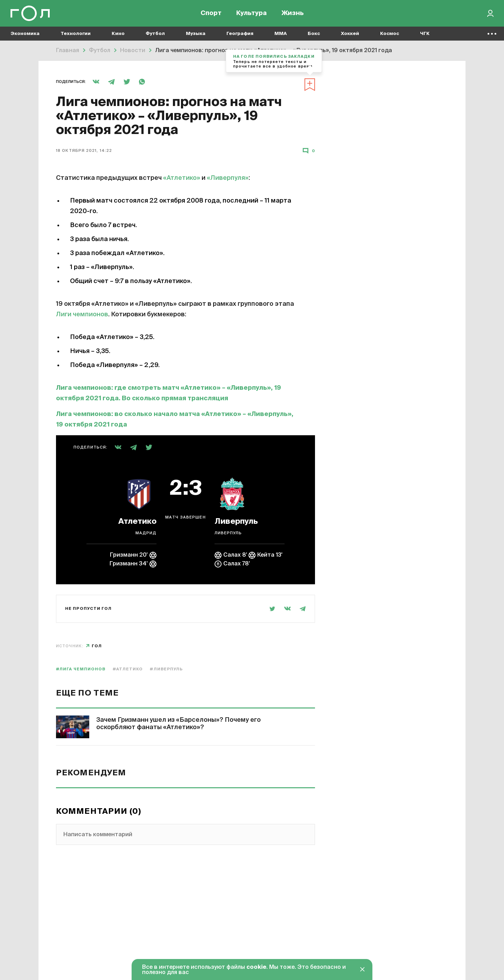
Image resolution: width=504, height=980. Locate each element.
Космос (390, 35)
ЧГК (425, 35)
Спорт (211, 14)
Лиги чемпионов (82, 315)
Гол (97, 646)
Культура (251, 14)
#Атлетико (128, 669)
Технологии (76, 35)
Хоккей (350, 35)
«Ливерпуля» (228, 178)
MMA (281, 35)
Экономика (25, 35)
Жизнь (293, 14)
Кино (118, 35)
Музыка (196, 35)
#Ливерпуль (166, 669)
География (240, 35)
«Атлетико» (182, 178)
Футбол (155, 35)
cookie (256, 967)
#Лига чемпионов (81, 669)
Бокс (314, 35)
